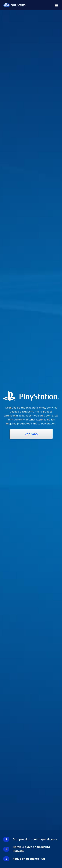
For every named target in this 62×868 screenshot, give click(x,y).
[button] (56, 5)
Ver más (31, 434)
